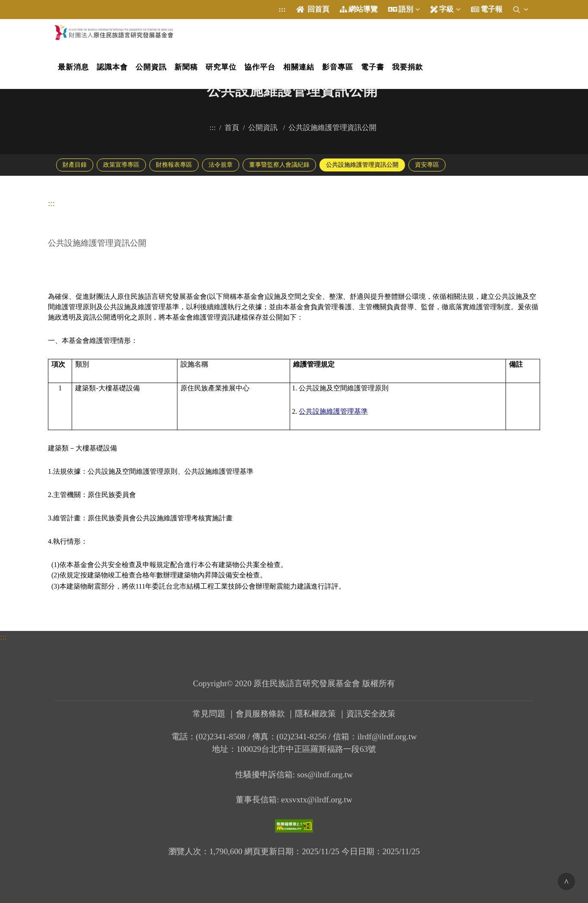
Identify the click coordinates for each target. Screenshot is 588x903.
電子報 (487, 10)
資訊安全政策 (371, 714)
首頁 (232, 128)
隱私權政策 (315, 714)
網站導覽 (359, 10)
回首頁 (313, 10)
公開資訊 (264, 128)
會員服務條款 (260, 714)
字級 (446, 10)
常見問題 (209, 714)
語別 (407, 9)
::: (282, 9)
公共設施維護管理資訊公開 (333, 128)
